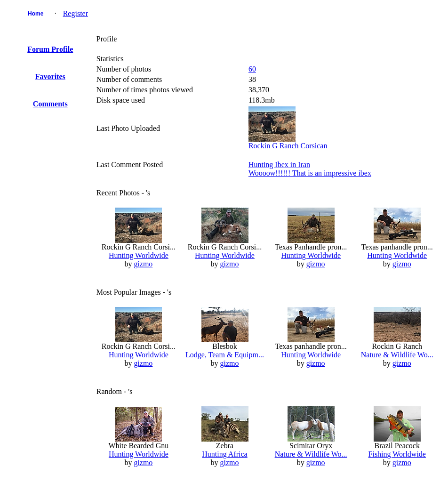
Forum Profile (50, 49)
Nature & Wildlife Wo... (397, 355)
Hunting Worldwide (139, 255)
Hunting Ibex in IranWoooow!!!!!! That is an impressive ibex (310, 169)
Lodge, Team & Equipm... (225, 355)
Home (36, 14)
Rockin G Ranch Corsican (288, 146)
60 (252, 69)
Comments (50, 104)
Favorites (50, 76)
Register (76, 13)
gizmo (143, 264)
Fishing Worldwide (397, 454)
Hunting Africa (224, 454)
